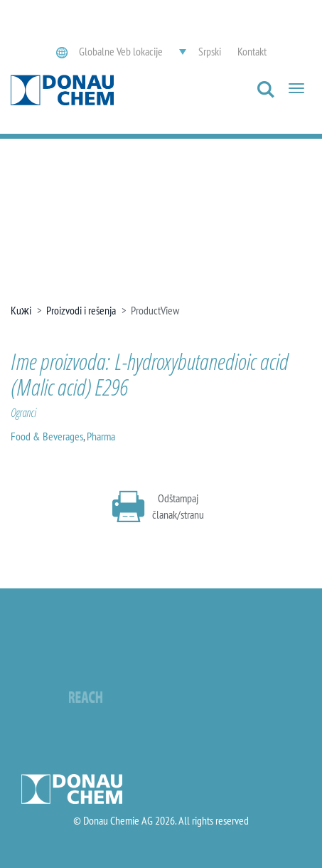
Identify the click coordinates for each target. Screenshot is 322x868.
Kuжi (21, 310)
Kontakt (252, 51)
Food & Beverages (47, 436)
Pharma (101, 436)
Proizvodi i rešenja (81, 310)
